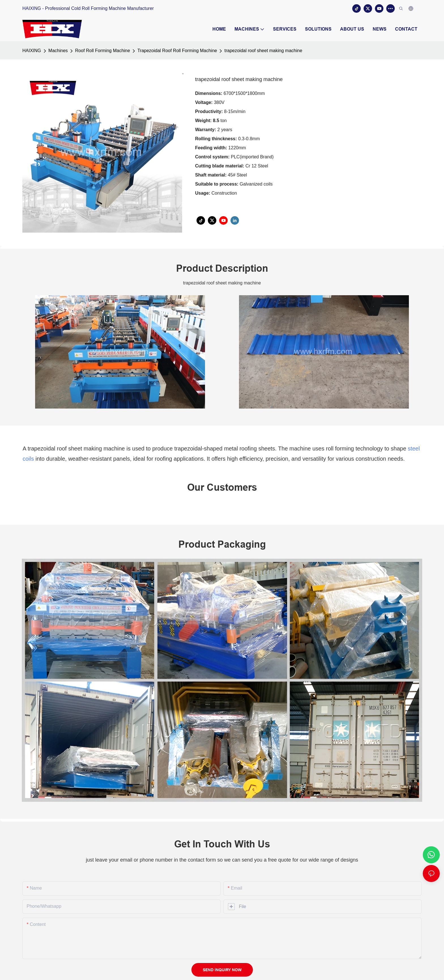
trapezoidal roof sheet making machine (263, 51)
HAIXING (32, 51)
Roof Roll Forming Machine (103, 51)
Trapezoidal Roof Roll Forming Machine (177, 51)
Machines (58, 51)
